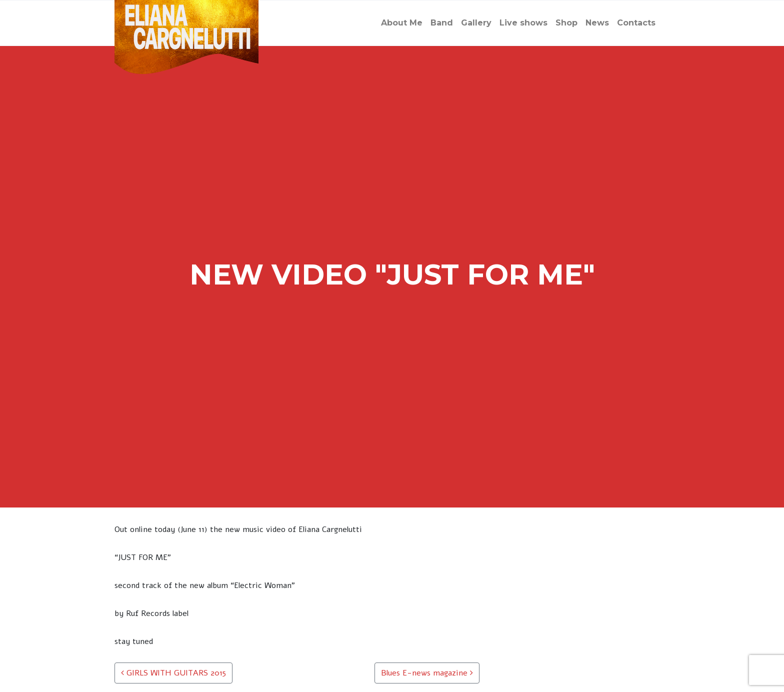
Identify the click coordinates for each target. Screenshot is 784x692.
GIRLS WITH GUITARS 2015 (173, 673)
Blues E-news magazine (427, 673)
